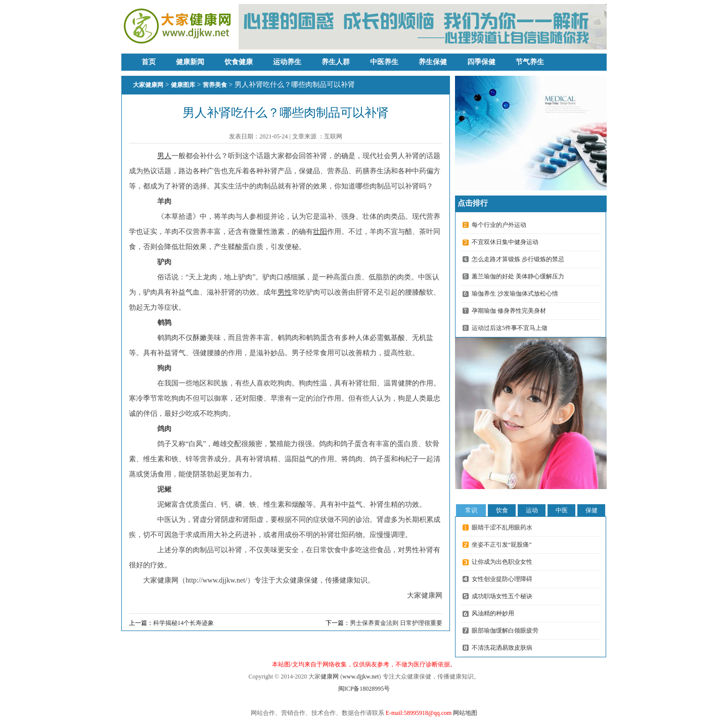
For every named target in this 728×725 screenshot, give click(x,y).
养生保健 (433, 62)
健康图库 (183, 85)
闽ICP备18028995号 (364, 689)
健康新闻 (190, 62)
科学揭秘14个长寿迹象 (184, 623)
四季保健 (481, 62)
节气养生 (530, 62)
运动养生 (287, 62)
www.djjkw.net (360, 676)
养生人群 (336, 62)
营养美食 (215, 85)
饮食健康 (239, 62)
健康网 (330, 676)
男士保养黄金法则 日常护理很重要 (396, 623)
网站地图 (465, 713)
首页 (149, 62)
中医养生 (384, 62)
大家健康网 (148, 85)
